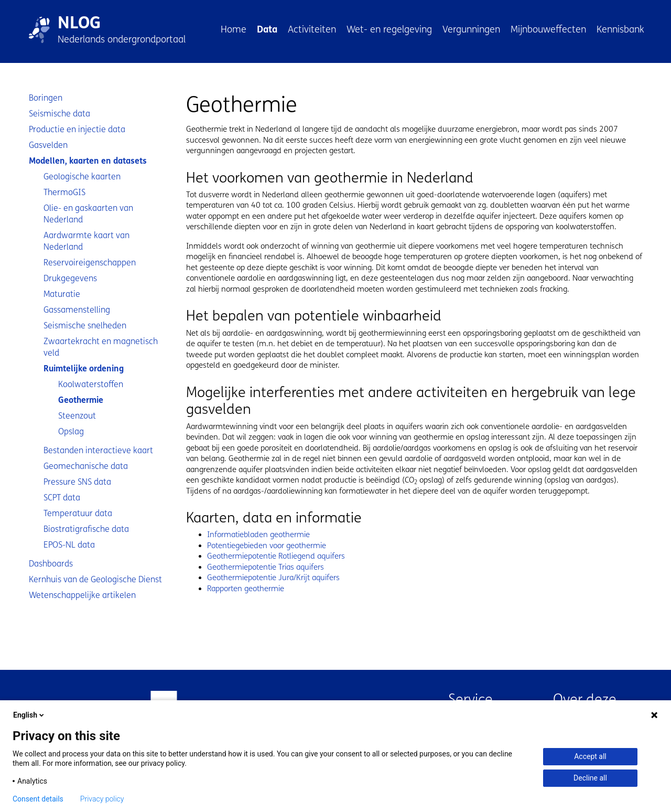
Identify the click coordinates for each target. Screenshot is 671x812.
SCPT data (62, 498)
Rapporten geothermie (246, 589)
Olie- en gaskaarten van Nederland (88, 214)
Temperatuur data (78, 513)
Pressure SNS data (77, 482)
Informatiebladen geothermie (258, 535)
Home (234, 29)
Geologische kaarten (82, 177)
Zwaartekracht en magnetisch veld (101, 347)
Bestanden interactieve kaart (98, 450)
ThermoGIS (64, 192)
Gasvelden (48, 145)
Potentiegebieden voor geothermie (267, 546)
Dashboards (51, 564)
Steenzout (77, 416)
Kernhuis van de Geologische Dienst (95, 579)
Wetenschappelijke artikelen (82, 595)
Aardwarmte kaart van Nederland (86, 241)
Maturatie (62, 294)
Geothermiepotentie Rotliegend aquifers (276, 556)
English (29, 715)
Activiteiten (312, 29)
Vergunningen (471, 29)
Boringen (46, 98)
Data (267, 29)
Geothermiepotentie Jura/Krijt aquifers (273, 578)
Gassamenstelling (77, 310)
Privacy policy (102, 799)
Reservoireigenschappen (90, 263)
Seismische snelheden (85, 325)
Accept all (590, 756)
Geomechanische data (86, 466)
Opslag (71, 431)
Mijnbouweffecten (548, 29)
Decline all (590, 778)
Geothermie (81, 400)
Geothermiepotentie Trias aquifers (266, 567)
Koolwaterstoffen (91, 384)
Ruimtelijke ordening (84, 368)
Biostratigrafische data (86, 529)
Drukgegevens (70, 278)
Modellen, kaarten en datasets (88, 161)
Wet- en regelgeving (389, 29)
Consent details (38, 799)
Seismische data (59, 114)
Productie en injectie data (77, 129)
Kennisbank (620, 29)
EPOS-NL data (69, 545)
